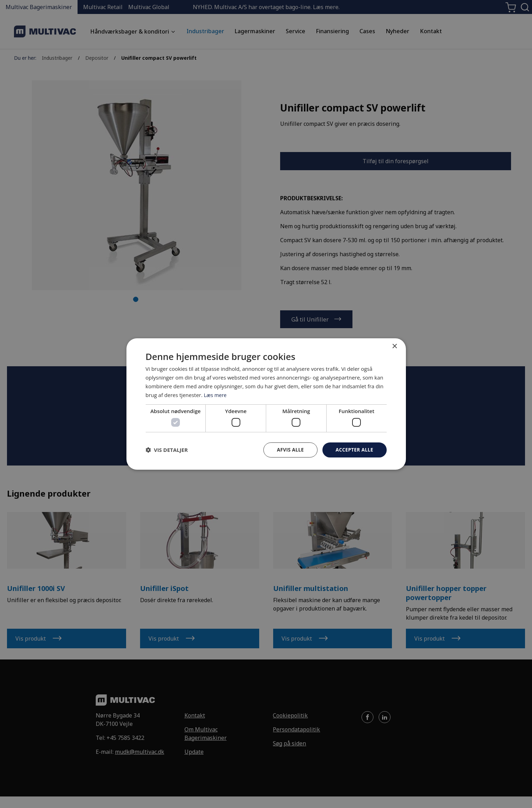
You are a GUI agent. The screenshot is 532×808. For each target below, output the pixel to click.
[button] (167, 450)
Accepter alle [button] (354, 450)
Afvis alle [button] (289, 450)
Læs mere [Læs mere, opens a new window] (216, 395)
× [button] (395, 346)
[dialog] (266, 404)
